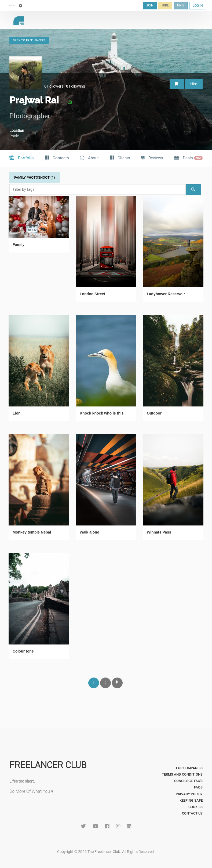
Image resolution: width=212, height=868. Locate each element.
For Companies (189, 768)
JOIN (150, 5)
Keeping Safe (191, 800)
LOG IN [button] (198, 6)
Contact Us (192, 813)
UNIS (181, 5)
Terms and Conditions (182, 774)
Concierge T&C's (188, 781)
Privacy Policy (189, 794)
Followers (54, 86)
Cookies (195, 807)
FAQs (198, 787)
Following (76, 86)
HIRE (165, 5)
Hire (194, 84)
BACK (29, 40)
